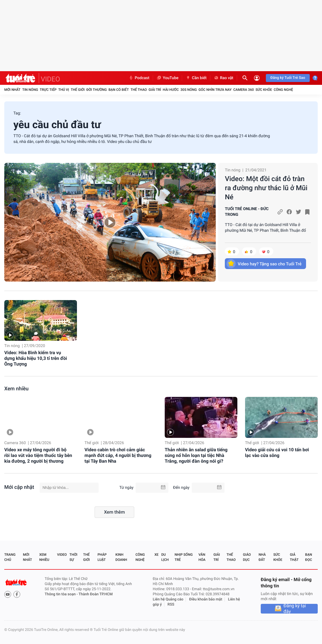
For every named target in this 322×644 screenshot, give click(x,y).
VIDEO (50, 79)
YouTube (167, 78)
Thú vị (64, 90)
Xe (156, 555)
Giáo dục (247, 557)
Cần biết (196, 78)
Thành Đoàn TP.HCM (96, 594)
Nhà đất (262, 557)
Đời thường (97, 90)
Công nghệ (283, 90)
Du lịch (165, 557)
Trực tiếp (48, 90)
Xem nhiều (16, 389)
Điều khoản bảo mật (206, 599)
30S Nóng (188, 90)
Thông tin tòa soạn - (62, 594)
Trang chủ (10, 557)
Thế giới (78, 90)
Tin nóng (30, 90)
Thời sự (74, 557)
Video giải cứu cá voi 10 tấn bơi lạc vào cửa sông (277, 453)
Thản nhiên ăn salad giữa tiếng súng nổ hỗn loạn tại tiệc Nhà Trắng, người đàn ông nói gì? (196, 455)
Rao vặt (224, 78)
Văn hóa (202, 557)
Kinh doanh (121, 557)
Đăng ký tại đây (295, 609)
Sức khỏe (264, 90)
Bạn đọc (309, 557)
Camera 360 (244, 90)
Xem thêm (114, 512)
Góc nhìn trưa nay (215, 90)
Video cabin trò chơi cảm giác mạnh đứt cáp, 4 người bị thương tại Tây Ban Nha (118, 455)
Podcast (139, 78)
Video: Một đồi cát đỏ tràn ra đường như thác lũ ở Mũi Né (266, 188)
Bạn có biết (119, 90)
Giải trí (155, 90)
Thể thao (139, 90)
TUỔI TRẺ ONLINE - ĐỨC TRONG (247, 212)
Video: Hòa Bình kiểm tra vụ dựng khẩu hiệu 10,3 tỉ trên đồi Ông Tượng (36, 358)
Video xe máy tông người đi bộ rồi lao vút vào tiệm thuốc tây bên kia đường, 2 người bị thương (38, 455)
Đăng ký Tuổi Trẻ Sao (288, 78)
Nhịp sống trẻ (184, 557)
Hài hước (171, 90)
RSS (171, 605)
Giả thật (294, 557)
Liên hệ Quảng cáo (168, 599)
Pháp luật (102, 557)
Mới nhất (12, 90)
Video (62, 555)
